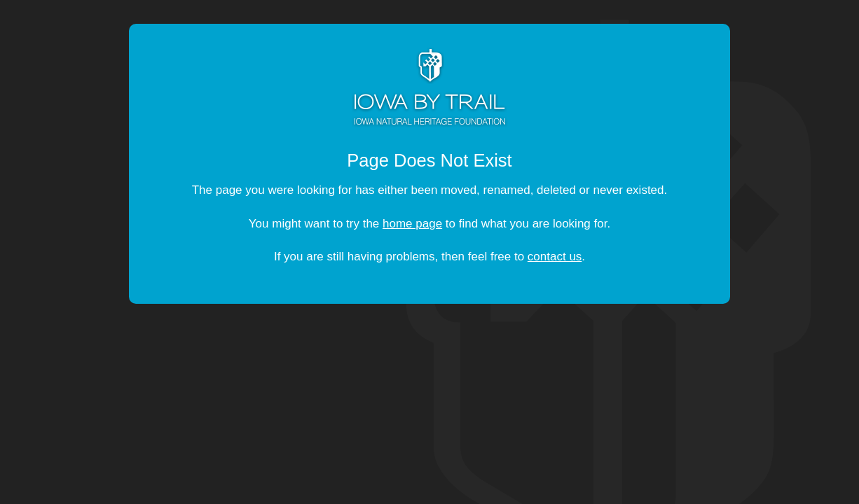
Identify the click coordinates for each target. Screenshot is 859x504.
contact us (555, 257)
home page (412, 224)
